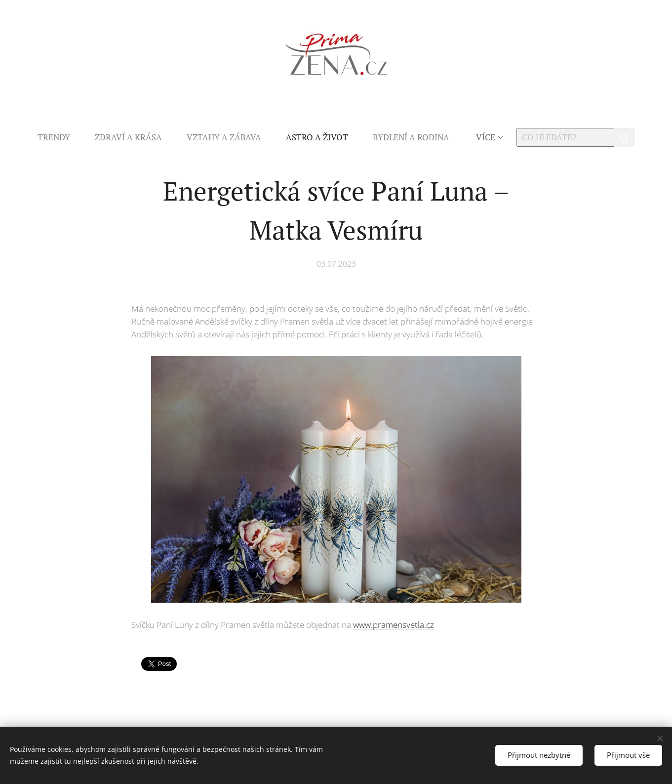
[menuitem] (60, 137)
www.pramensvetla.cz (394, 625)
